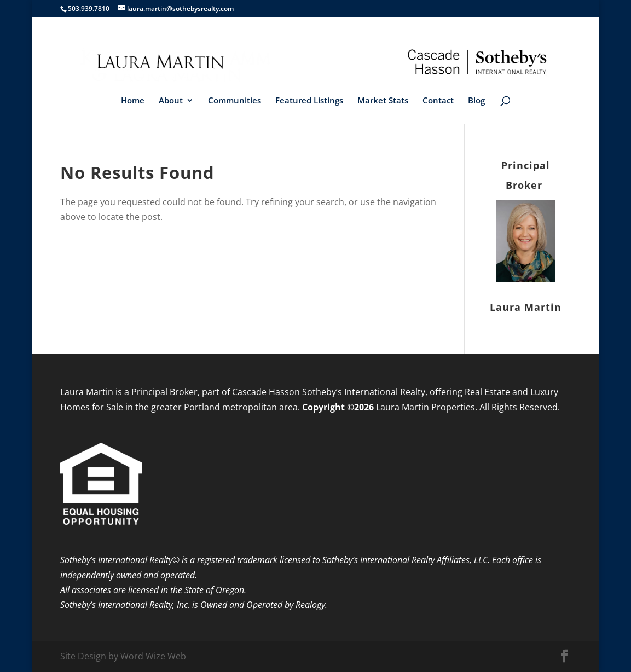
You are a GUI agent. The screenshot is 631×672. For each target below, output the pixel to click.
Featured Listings (309, 101)
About (171, 101)
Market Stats (383, 101)
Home (133, 101)
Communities (235, 101)
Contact (438, 101)
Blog (476, 101)
